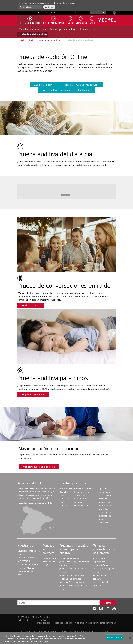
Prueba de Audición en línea (33, 34)
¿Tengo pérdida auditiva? (71, 558)
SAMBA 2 (64, 502)
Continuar (49, 7)
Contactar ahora (81, 13)
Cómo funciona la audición (32, 29)
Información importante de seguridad (105, 506)
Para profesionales (98, 13)
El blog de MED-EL (26, 568)
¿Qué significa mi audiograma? (73, 582)
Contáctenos (85, 90)
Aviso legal (79, 623)
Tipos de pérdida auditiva (63, 29)
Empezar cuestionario (33, 395)
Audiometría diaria (44, 85)
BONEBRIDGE (80, 499)
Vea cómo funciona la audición (39, 467)
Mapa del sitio (44, 623)
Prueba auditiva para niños (56, 90)
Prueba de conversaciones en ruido (80, 85)
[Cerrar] (130, 639)
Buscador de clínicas (54, 13)
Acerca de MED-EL (36, 13)
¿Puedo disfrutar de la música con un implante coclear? (104, 569)
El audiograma (88, 29)
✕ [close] (131, 2)
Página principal (28, 40)
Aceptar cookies (114, 638)
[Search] (114, 13)
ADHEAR (63, 506)
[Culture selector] (30, 7)
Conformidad (105, 512)
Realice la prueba (31, 305)
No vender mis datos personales (101, 623)
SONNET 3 (64, 499)
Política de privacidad (62, 623)
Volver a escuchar (26, 571)
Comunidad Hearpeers (28, 564)
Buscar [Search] (108, 603)
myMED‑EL (68, 13)
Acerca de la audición (50, 40)
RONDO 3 (64, 495)
